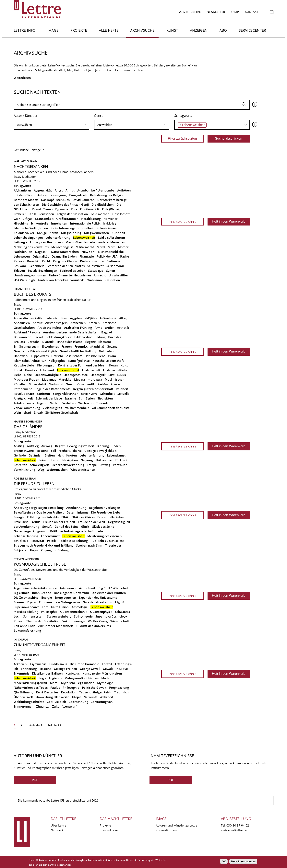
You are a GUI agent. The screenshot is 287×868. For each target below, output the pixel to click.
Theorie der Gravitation (43, 621)
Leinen (44, 460)
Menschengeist (62, 247)
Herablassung (91, 219)
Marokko (65, 379)
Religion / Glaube (65, 261)
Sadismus (114, 261)
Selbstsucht (96, 266)
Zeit (50, 702)
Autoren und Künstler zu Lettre (177, 825)
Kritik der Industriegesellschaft (72, 531)
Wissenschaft (120, 621)
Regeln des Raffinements (53, 389)
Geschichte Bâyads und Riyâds (35, 351)
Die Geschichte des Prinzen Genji (65, 204)
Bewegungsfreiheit (81, 446)
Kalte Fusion (60, 607)
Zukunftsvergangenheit (40, 645)
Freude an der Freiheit (59, 522)
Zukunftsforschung (27, 631)
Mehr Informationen (243, 861)
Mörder (123, 247)
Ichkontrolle (40, 223)
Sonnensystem (34, 616)
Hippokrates (40, 356)
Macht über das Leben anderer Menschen (95, 242)
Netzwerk (57, 830)
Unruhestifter (118, 275)
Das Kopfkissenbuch (55, 200)
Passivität (37, 541)
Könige (42, 233)
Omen (70, 384)
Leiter (55, 460)
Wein (17, 412)
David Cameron (84, 200)
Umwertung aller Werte (53, 697)
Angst (59, 190)
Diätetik (48, 342)
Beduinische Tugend (28, 337)
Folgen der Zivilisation (72, 214)
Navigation (70, 460)
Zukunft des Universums (93, 626)
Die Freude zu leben (34, 484)
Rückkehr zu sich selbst (107, 541)
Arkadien (20, 664)
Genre (99, 116)
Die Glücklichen (103, 204)
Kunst (172, 30)
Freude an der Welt (92, 522)
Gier (17, 219)
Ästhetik (123, 328)
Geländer (35, 455)
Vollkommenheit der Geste (111, 408)
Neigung (87, 460)
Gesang (112, 346)
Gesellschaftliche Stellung (78, 351)
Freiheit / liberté (70, 451)
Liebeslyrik (98, 375)
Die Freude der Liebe (106, 512)
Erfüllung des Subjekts (43, 517)
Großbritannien (67, 219)
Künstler (31, 370)
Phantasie (87, 256)
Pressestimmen (166, 830)
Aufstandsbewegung (52, 195)
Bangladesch (78, 195)
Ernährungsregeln (27, 346)
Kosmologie (80, 607)
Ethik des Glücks (83, 517)
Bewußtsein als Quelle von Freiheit (39, 512)
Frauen (67, 346)
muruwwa (95, 379)
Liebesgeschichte (76, 375)
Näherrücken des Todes (31, 688)
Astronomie (68, 588)
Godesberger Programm (31, 531)
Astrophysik (87, 588)
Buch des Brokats (33, 294)
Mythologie (105, 683)
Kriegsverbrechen (96, 233)
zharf (27, 412)
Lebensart (47, 370)
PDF (35, 780)
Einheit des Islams (69, 342)
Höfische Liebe (95, 356)
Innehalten (59, 223)
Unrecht (100, 275)
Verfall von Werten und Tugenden (86, 403)
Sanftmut (43, 394)
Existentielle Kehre (111, 517)
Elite (74, 209)
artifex (110, 328)
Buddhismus (58, 664)
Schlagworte (183, 116)
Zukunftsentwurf (64, 706)
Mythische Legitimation (78, 683)
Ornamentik (86, 384)
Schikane (20, 266)
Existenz (42, 451)
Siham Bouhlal (25, 289)
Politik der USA (107, 256)
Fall (53, 451)
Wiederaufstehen (83, 469)
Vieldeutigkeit (53, 408)
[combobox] (51, 125)
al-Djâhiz (91, 318)
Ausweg (47, 446)
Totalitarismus (24, 403)
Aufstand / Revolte (27, 332)
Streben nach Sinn (89, 545)
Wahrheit (106, 697)
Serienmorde (116, 266)
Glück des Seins (103, 527)
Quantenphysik (101, 612)
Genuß (47, 527)
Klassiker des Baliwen (47, 673)
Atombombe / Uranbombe (96, 190)
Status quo (96, 271)
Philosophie (104, 460)
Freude (36, 522)
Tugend (42, 403)
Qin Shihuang (24, 692)
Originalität (41, 256)
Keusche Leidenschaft (108, 361)
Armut (70, 190)
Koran (54, 233)
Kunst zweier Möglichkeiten (102, 673)
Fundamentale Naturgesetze (60, 602)
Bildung (100, 337)
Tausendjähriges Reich (95, 692)
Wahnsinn (95, 280)
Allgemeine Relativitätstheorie (35, 588)
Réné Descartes (47, 692)
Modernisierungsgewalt (30, 683)
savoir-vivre (89, 394)
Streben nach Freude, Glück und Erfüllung (44, 545)
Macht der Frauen (27, 379)
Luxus (121, 375)
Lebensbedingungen (28, 237)
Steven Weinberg (26, 559)
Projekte (79, 30)
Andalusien (22, 323)
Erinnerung (29, 669)
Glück (85, 527)
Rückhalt (121, 460)
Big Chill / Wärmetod (113, 588)
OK (224, 861)
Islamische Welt (25, 228)
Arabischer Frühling (78, 328)
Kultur (125, 365)
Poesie (115, 384)
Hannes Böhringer (28, 421)
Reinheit (122, 389)
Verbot (55, 403)
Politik (51, 541)
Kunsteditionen (110, 830)
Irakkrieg (110, 223)
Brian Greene (42, 593)
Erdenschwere (24, 451)
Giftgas (27, 219)
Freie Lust (21, 522)
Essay (18, 177)
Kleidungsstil (46, 365)
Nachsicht (56, 384)
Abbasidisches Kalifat (29, 318)
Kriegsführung (71, 233)
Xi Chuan (21, 639)
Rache (125, 256)
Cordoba (34, 342)
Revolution (69, 692)
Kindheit (88, 228)
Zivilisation (112, 280)
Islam (112, 356)
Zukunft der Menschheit (56, 626)
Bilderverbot (83, 337)
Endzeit (107, 664)
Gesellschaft (121, 214)
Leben (101, 531)
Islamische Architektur (30, 361)
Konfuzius (73, 673)
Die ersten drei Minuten (109, 593)
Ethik (32, 214)
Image (53, 30)
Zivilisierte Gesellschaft (62, 412)
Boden (116, 446)
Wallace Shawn (26, 161)
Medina (80, 379)
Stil (81, 398)
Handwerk (21, 356)
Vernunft (91, 697)
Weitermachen (57, 469)
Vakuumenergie (74, 621)
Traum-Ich (121, 692)
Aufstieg (33, 446)
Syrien (111, 271)
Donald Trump (42, 209)
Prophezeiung (119, 688)
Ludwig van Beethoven (46, 242)
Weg (41, 469)
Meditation (29, 177)
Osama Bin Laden (64, 256)
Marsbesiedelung (26, 612)
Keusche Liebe (24, 365)
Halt (61, 455)
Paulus (55, 688)
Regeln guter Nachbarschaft (93, 389)
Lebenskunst (116, 455)
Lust (111, 375)
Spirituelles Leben (73, 271)
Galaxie (88, 602)
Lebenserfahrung (58, 237)
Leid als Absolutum (111, 237)
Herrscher (110, 219)
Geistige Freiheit (66, 669)
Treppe (92, 465)
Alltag (123, 318)
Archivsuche (142, 30)
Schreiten (21, 465)
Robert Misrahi (25, 478)
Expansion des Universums (98, 597)
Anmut (38, 323)
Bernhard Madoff (26, 200)
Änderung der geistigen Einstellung (39, 508)
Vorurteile (78, 280)
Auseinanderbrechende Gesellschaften (71, 332)
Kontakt (252, 12)
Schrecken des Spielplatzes (66, 266)
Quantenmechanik (74, 612)
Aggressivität (43, 190)
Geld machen (100, 214)
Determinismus (77, 512)
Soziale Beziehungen (42, 271)
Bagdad (107, 332)
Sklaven (19, 271)
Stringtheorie (83, 616)
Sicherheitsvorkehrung (68, 465)
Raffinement (23, 389)
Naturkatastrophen (65, 252)
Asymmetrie (38, 664)
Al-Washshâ (108, 318)
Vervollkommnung (27, 408)
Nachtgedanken (31, 166)
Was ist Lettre (190, 12)
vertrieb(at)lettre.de (234, 830)
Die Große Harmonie (84, 664)
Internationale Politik (85, 223)
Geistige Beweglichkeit (100, 451)
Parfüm (103, 384)
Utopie (33, 550)
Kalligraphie (57, 361)
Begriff (60, 446)
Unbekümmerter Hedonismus (70, 275)
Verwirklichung (24, 469)
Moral (101, 247)
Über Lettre (58, 825)
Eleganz (90, 342)
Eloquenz (105, 342)
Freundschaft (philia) (89, 346)
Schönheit (37, 266)
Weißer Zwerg (98, 621)
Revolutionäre (24, 394)
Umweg (105, 465)
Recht (46, 261)
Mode (105, 678)
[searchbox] (51, 125)
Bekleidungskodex (59, 337)
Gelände (20, 455)
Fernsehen (46, 214)
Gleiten (50, 455)
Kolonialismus (107, 228)
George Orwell (90, 669)
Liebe (28, 375)
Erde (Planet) (111, 209)
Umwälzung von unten (30, 275)
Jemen (43, 228)
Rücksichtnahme (92, 261)
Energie (19, 517)
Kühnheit (119, 233)
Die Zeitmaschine (26, 597)
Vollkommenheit (77, 408)
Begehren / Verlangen (105, 508)
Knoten (72, 455)
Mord (112, 247)
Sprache (70, 398)
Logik (42, 678)
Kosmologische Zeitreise (40, 564)
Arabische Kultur (49, 328)
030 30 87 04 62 (238, 825)
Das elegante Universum (71, 593)
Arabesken (78, 323)
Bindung (103, 446)
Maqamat (49, 379)
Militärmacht (85, 247)
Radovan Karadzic (26, 261)
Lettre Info (25, 30)
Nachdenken (23, 252)
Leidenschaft (91, 370)
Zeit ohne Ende (25, 626)
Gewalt (108, 669)
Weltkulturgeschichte (29, 702)
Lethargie (21, 242)
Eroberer (20, 214)
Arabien (94, 323)
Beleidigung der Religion (107, 195)
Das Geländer (28, 427)
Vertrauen (120, 465)
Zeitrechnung (78, 702)
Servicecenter (252, 30)
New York (89, 252)
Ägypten (76, 318)
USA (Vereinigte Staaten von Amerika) (41, 280)
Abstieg (19, 446)
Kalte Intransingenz (65, 228)
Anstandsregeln (56, 323)
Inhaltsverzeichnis (182, 221)
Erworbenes (50, 346)
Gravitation (104, 602)
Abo (223, 30)
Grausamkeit (44, 219)
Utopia (77, 697)
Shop (235, 12)
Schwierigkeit (40, 465)
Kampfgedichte (79, 361)
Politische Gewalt (94, 688)
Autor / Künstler (26, 116)
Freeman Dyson (25, 602)
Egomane (62, 209)
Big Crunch (22, 593)
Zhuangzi (43, 706)
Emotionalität (90, 209)
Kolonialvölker (24, 233)
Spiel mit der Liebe (49, 398)
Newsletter (216, 12)
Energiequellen (65, 597)
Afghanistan (22, 190)
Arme (98, 328)
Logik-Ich (55, 678)
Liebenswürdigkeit (48, 375)
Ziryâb (38, 412)
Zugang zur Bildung (55, 550)
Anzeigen (199, 30)
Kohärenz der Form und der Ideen (82, 365)
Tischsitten (105, 398)
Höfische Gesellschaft (67, 356)
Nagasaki (42, 252)
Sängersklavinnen (66, 394)
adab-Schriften (57, 318)
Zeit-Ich (61, 702)
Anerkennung (76, 508)
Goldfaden (106, 351)
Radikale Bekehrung (73, 541)
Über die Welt (23, 697)
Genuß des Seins (66, 527)
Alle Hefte (109, 30)
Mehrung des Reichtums (31, 247)
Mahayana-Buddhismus (82, 678)
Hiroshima (21, 223)
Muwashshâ (37, 384)
